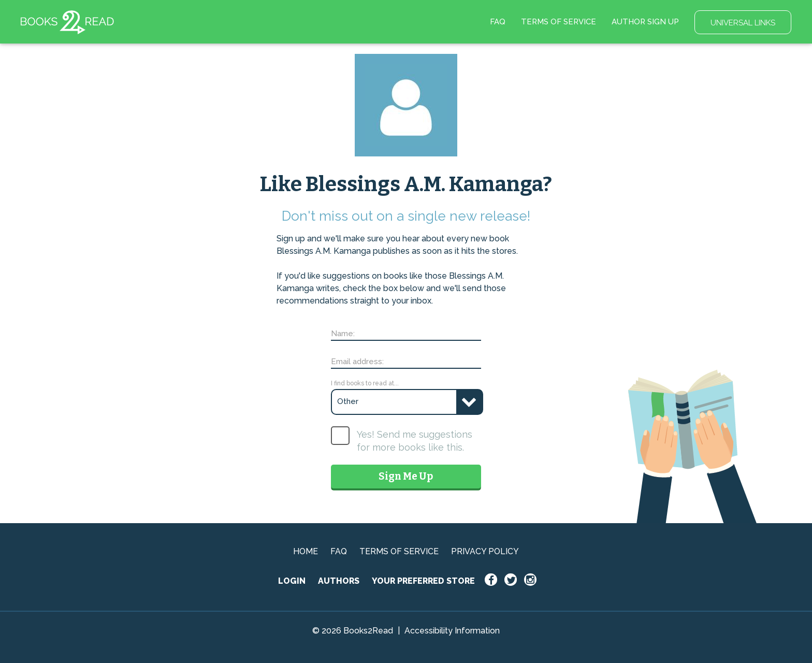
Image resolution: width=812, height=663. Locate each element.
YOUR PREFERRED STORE (423, 581)
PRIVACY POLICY (485, 551)
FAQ (498, 22)
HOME (306, 551)
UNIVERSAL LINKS (743, 23)
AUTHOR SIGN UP (645, 22)
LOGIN (292, 581)
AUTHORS (339, 581)
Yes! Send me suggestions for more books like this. (415, 441)
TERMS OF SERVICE (559, 22)
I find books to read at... (365, 383)
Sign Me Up (406, 476)
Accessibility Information (452, 631)
